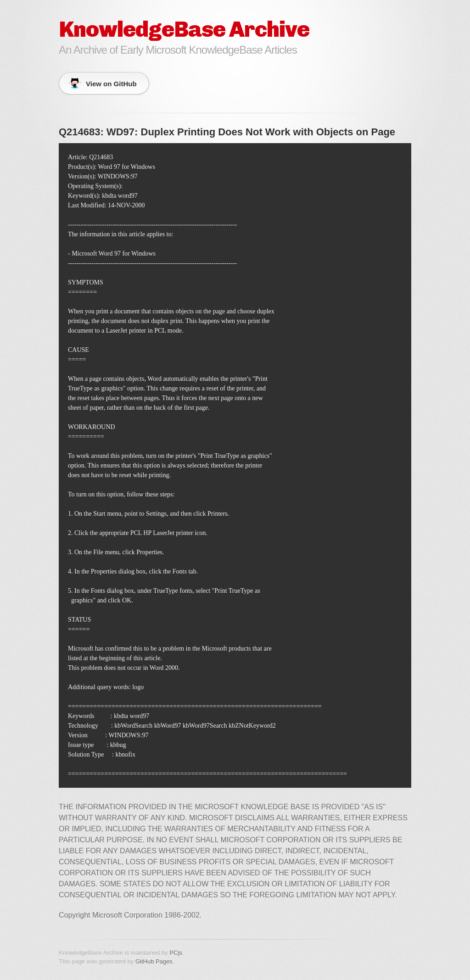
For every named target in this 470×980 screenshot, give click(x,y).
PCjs (176, 953)
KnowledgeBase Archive (184, 29)
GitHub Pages (154, 961)
